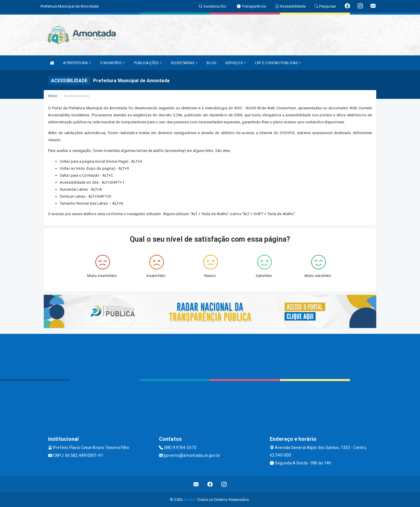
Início (53, 96)
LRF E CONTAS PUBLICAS (278, 63)
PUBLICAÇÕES (148, 63)
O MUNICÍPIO (113, 63)
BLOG (211, 63)
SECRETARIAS (184, 63)
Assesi (189, 500)
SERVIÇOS (236, 63)
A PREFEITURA (77, 63)
